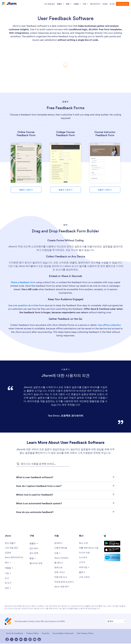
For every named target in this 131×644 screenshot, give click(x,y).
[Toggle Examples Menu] (8, 563)
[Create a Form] (11, 543)
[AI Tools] (8, 584)
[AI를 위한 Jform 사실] (89, 548)
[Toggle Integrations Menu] (33, 559)
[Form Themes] (34, 549)
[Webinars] (59, 563)
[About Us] (84, 543)
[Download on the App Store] (115, 552)
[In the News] (83, 558)
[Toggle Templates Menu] (34, 543)
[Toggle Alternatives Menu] (8, 589)
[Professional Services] (60, 573)
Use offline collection (109, 325)
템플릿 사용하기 (26, 190)
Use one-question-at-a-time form (26, 305)
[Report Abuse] (61, 578)
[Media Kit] (85, 553)
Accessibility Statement (65, 634)
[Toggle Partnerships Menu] (85, 568)
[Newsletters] (82, 563)
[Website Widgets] (36, 564)
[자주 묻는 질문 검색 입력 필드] (43, 464)
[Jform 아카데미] (62, 558)
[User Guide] (61, 548)
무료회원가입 (123, 4)
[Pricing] (8, 553)
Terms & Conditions (14, 634)
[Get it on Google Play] (115, 544)
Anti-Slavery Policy (87, 634)
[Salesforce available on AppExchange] (115, 560)
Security (46, 634)
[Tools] (7, 579)
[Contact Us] (59, 543)
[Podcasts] (59, 568)
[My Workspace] (12, 548)
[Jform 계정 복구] (62, 588)
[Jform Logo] (9, 4)
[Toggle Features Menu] (8, 574)
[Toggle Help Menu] (58, 553)
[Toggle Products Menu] (9, 568)
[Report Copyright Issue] (65, 583)
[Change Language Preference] (116, 622)
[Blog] (82, 573)
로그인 (112, 4)
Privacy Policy (33, 634)
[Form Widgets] (34, 553)
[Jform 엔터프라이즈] (15, 558)
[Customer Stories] (85, 578)
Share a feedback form (23, 282)
